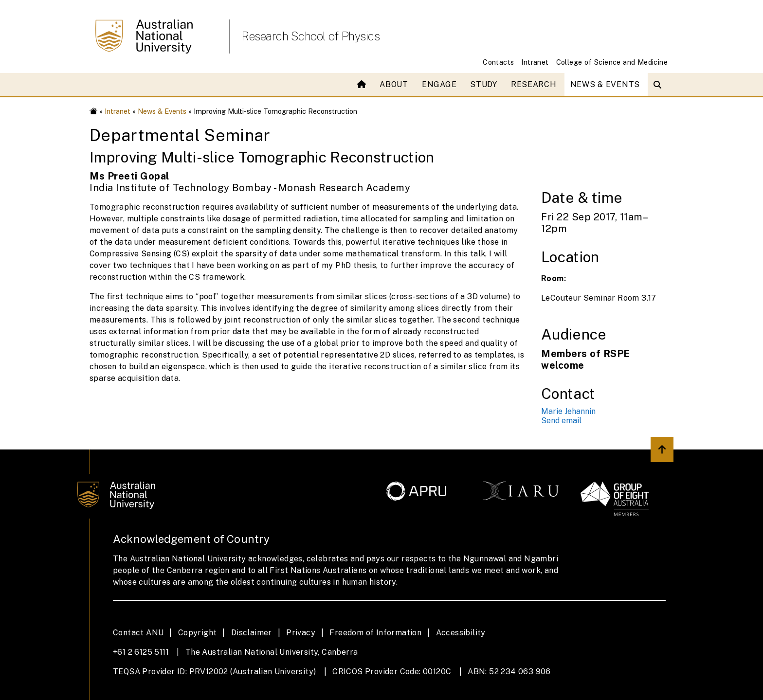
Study (484, 84)
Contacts (498, 62)
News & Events (605, 84)
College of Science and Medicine (612, 62)
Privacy (301, 633)
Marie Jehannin (568, 411)
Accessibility (461, 633)
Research (534, 84)
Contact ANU (138, 633)
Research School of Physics (310, 36)
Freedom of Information (375, 633)
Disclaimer (252, 633)
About (394, 84)
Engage (439, 84)
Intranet (535, 62)
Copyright (198, 633)
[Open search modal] (660, 85)
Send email (561, 421)
